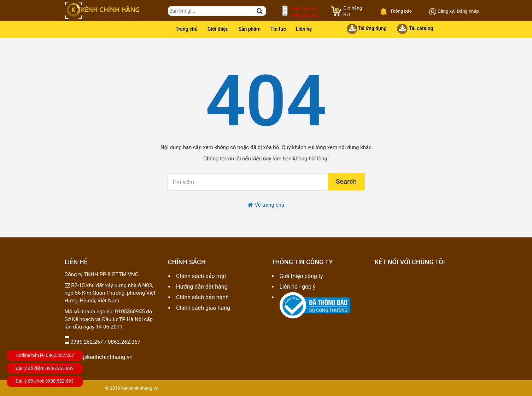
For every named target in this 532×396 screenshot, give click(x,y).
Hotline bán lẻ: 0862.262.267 (45, 355)
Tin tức (278, 29)
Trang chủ (187, 29)
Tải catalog (415, 29)
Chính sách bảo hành (202, 297)
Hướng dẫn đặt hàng (202, 287)
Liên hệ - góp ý (298, 287)
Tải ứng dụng (366, 29)
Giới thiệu (218, 29)
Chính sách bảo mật (201, 276)
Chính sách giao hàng (203, 308)
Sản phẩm (249, 29)
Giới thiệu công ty (301, 276)
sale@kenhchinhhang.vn (99, 357)
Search (346, 181)
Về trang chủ (266, 205)
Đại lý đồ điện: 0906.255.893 (45, 368)
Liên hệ (304, 29)
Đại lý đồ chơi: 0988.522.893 (45, 381)
